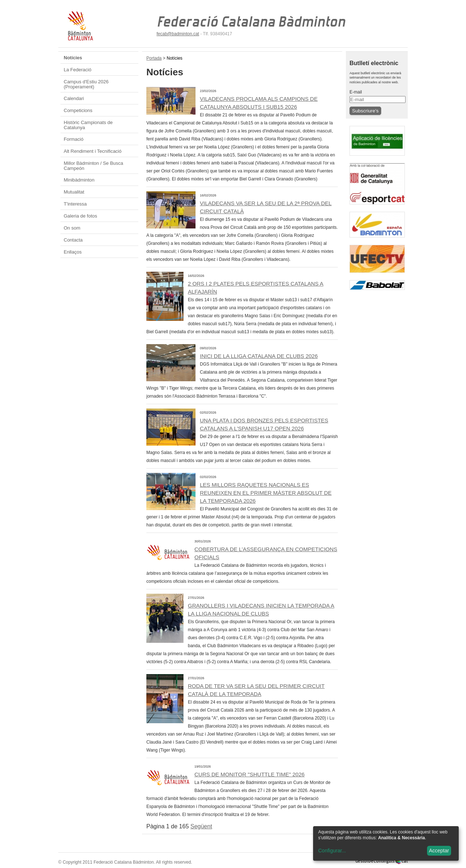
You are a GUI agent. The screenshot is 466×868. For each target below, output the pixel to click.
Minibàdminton (79, 180)
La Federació (78, 70)
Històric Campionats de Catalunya (88, 125)
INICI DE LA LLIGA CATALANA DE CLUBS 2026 (259, 356)
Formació (74, 139)
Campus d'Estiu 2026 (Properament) (86, 84)
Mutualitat (74, 192)
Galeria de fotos (80, 216)
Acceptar (439, 851)
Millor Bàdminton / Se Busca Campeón (93, 166)
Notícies (73, 58)
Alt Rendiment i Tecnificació (93, 151)
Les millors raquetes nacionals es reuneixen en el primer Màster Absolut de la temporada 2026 (266, 493)
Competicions (78, 110)
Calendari (74, 98)
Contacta (73, 240)
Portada (154, 58)
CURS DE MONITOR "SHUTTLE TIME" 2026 (250, 774)
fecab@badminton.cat (178, 34)
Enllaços (73, 252)
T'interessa (75, 204)
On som (72, 228)
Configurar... (332, 851)
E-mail (356, 92)
